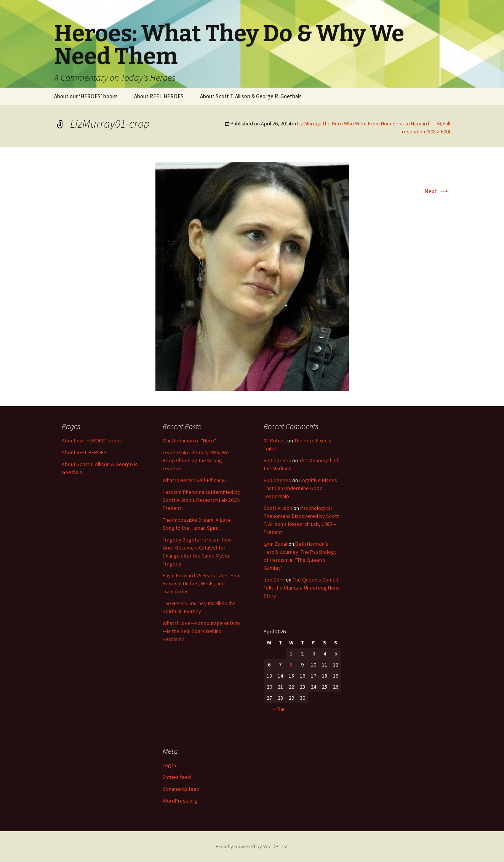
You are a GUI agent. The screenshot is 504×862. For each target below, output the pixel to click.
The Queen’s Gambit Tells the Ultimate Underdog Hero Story (301, 588)
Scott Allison (278, 508)
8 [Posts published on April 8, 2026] (291, 665)
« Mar (279, 709)
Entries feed (177, 777)
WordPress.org (180, 801)
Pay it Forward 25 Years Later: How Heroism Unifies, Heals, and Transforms (202, 583)
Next (437, 191)
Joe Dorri (274, 580)
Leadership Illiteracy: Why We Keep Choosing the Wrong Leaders (196, 460)
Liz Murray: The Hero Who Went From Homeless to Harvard (363, 123)
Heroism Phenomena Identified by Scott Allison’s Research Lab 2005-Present (202, 500)
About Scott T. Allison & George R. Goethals (251, 96)
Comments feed (181, 789)
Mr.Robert (275, 441)
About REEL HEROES (159, 96)
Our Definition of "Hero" (189, 441)
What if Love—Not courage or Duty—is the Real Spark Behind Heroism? (202, 631)
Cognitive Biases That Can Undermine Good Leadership (300, 488)
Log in (169, 765)
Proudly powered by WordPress (252, 846)
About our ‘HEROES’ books (86, 96)
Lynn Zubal (275, 544)
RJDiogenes (277, 460)
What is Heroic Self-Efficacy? (195, 480)
